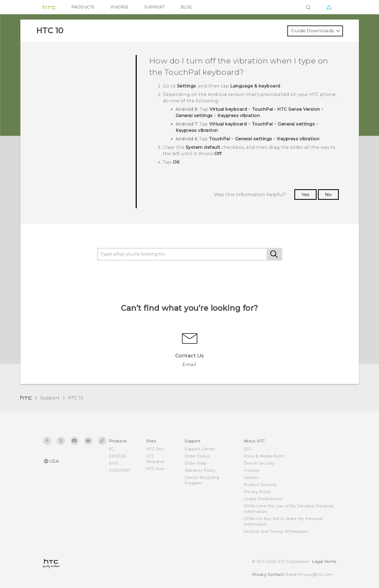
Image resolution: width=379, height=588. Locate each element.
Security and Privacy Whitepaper (276, 531)
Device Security (259, 463)
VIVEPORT (120, 470)
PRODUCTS (83, 7)
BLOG (187, 7)
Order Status (197, 456)
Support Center (200, 449)
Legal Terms (324, 562)
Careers (251, 478)
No (328, 195)
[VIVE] (329, 7)
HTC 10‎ (76, 398)
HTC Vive (155, 469)
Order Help (195, 463)
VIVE (114, 463)
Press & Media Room (264, 456)
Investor (252, 470)
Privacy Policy (257, 492)
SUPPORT (155, 7)
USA (54, 461)
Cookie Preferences (263, 499)
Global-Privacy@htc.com (309, 575)
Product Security (260, 485)
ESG (248, 449)
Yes (305, 195)
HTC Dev (155, 449)
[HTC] (49, 7)
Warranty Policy (200, 470)
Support (50, 398)
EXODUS (118, 456)
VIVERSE (120, 7)
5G (111, 449)
